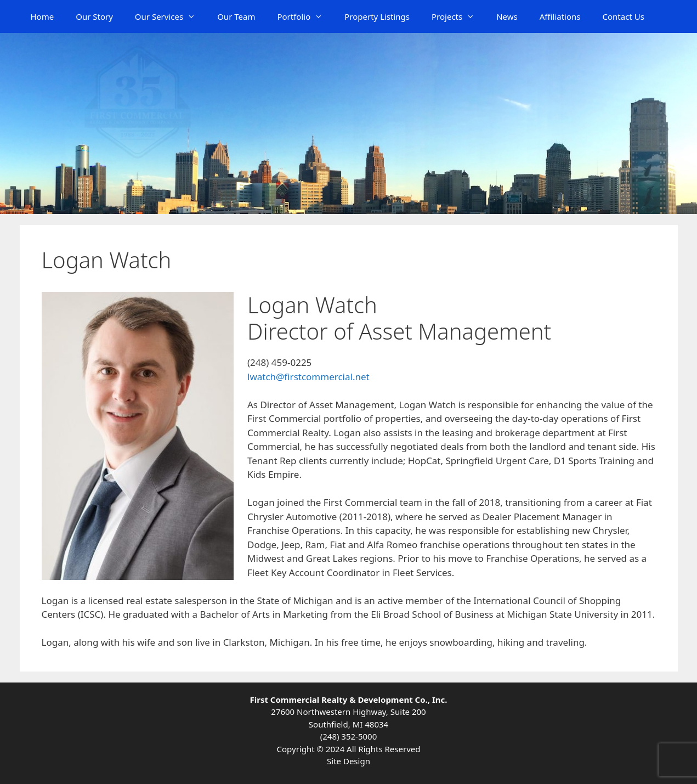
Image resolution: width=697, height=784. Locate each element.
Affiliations (560, 16)
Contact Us (624, 16)
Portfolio (305, 16)
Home (42, 16)
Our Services (171, 16)
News (507, 16)
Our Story (94, 16)
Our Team (236, 16)
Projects (458, 16)
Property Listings (377, 16)
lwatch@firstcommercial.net (308, 377)
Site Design (348, 761)
